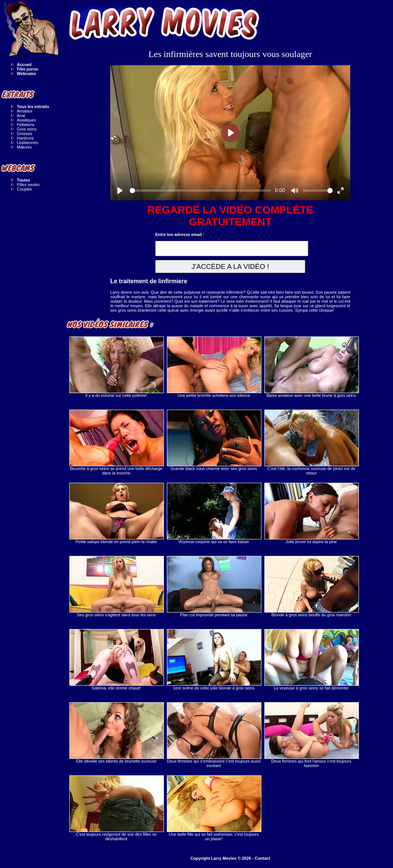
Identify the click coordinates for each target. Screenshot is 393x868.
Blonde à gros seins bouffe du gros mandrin (311, 586)
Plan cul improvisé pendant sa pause (214, 586)
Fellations (26, 125)
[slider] (200, 191)
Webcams (26, 74)
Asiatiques (26, 120)
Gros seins (27, 129)
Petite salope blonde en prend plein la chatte (116, 513)
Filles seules (28, 185)
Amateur (25, 111)
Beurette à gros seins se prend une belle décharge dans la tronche (116, 442)
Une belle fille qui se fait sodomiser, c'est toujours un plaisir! (214, 808)
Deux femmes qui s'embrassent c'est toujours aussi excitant (214, 735)
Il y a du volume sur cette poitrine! (116, 367)
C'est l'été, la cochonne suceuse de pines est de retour (311, 442)
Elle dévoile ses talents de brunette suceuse (116, 733)
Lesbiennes (27, 143)
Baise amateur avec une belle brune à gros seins (311, 367)
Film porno (28, 69)
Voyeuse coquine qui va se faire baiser (214, 513)
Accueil (24, 65)
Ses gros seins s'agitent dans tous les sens (116, 586)
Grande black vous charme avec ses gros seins (214, 440)
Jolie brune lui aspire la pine (311, 513)
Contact (262, 858)
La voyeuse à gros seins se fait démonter (311, 660)
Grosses (25, 134)
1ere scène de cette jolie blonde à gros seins (214, 660)
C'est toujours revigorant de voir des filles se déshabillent (116, 808)
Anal (21, 116)
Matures (24, 147)
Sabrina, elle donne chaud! (116, 660)
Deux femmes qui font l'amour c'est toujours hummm (311, 735)
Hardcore (25, 138)
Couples (24, 189)
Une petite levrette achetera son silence (214, 367)
